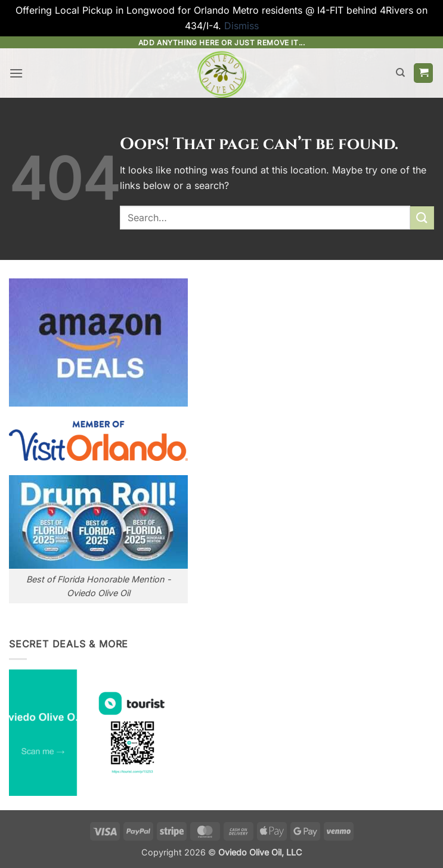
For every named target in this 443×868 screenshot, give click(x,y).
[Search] (400, 73)
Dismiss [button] (241, 26)
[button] (16, 73)
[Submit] (422, 218)
